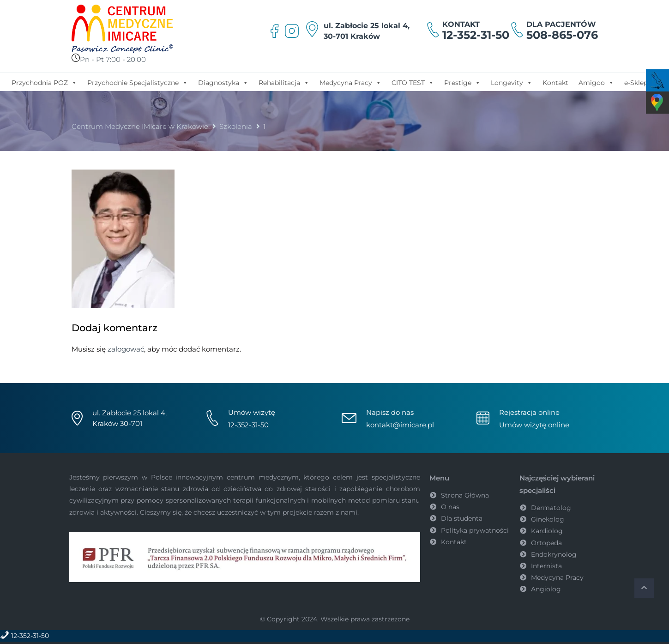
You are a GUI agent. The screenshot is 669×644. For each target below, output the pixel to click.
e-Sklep (636, 83)
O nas (450, 507)
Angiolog (546, 589)
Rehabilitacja (284, 82)
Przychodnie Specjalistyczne (138, 82)
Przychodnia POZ (44, 82)
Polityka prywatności (475, 530)
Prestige (462, 82)
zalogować (126, 349)
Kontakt (555, 83)
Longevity (512, 82)
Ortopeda (546, 543)
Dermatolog (551, 508)
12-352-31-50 (476, 35)
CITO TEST (413, 82)
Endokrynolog (554, 554)
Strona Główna (465, 495)
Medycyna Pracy (350, 82)
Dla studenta (462, 518)
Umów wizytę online (534, 425)
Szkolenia (236, 126)
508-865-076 (562, 35)
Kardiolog (547, 531)
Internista (546, 566)
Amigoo (596, 82)
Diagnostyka (223, 82)
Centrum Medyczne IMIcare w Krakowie (140, 126)
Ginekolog (548, 519)
